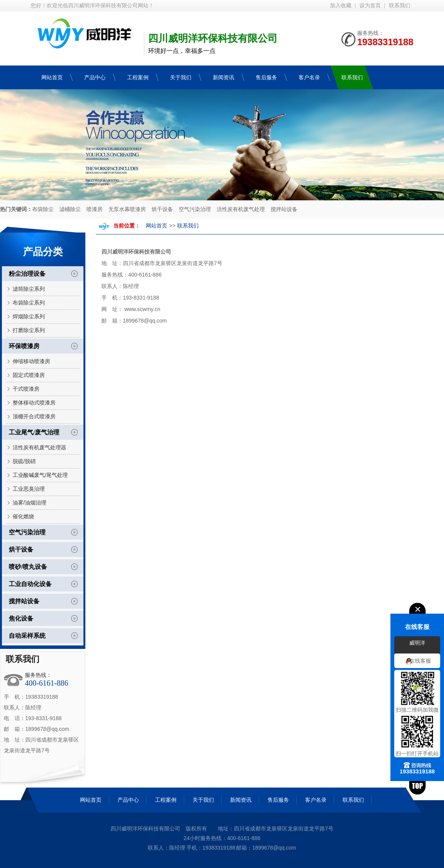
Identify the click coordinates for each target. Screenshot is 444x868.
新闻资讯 (241, 800)
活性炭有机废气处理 (241, 209)
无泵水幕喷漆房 (127, 209)
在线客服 (420, 661)
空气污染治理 (195, 209)
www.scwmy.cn (142, 309)
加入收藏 (341, 6)
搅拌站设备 (284, 209)
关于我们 (203, 800)
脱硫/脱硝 (24, 461)
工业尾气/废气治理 (34, 432)
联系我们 (400, 6)
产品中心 (128, 800)
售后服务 (278, 800)
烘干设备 (162, 209)
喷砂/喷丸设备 (28, 567)
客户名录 (316, 800)
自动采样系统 (27, 636)
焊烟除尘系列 (29, 316)
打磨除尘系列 (29, 330)
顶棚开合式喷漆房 (34, 416)
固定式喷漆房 (29, 375)
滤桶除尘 (70, 209)
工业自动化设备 (30, 584)
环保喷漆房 (24, 346)
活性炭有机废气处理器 (39, 447)
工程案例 (166, 800)
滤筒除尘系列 (29, 289)
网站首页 (157, 226)
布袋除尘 (43, 209)
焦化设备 (21, 618)
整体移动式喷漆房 (34, 403)
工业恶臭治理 (29, 489)
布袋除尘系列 (29, 303)
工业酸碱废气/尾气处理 (40, 475)
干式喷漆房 (26, 389)
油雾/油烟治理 (29, 503)
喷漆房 (95, 209)
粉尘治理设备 (27, 274)
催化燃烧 (23, 516)
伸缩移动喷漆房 (31, 361)
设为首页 (370, 6)
